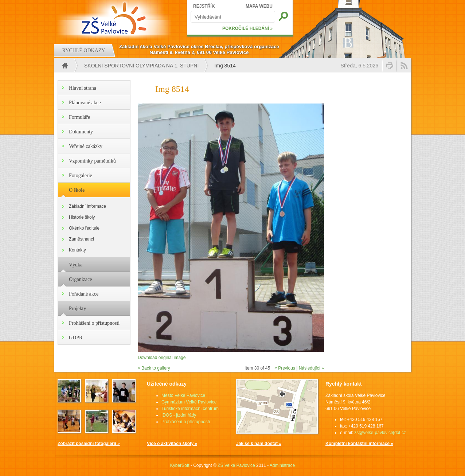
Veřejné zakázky (86, 146)
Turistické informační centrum (190, 409)
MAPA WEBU (259, 6)
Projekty (77, 309)
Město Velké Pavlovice (183, 395)
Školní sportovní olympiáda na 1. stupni (141, 66)
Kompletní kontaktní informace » (359, 444)
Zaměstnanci (81, 239)
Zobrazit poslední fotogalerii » (89, 444)
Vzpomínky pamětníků (92, 161)
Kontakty (77, 250)
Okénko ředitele (84, 228)
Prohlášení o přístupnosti (94, 323)
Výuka (76, 265)
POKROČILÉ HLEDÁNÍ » (247, 28)
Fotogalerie (81, 175)
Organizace (80, 279)
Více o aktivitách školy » (172, 444)
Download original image (162, 358)
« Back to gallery (154, 368)
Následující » (311, 368)
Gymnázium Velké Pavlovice (189, 402)
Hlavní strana (83, 88)
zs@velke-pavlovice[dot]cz (380, 433)
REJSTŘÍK (204, 6)
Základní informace (87, 206)
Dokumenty (81, 132)
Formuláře (79, 117)
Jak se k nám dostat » (259, 444)
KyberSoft (180, 465)
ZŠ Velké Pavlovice (236, 465)
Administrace (282, 465)
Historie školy (82, 217)
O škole (77, 190)
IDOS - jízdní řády (179, 415)
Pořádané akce (84, 294)
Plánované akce (85, 103)
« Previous (285, 368)
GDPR (76, 338)
